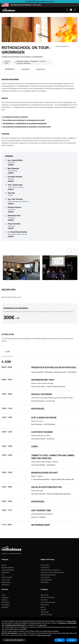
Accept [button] (72, 640)
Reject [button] (60, 640)
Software (4, 600)
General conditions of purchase (51, 570)
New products (6, 582)
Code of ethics (45, 577)
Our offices (44, 600)
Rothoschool (6, 602)
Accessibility (45, 582)
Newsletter (5, 607)
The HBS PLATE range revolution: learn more (40, 2)
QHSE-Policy (45, 612)
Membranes (5, 572)
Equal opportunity (46, 580)
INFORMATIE (10, 69)
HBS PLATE (5, 585)
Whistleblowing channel (48, 575)
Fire (3, 575)
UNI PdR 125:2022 (46, 615)
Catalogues (5, 597)
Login (3, 595)
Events (43, 607)
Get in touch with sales (48, 602)
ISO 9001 (44, 610)
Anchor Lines (6, 580)
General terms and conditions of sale (52, 572)
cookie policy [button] (42, 625)
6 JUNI (7, 352)
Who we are (44, 595)
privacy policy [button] (72, 621)
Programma (41, 69)
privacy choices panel (44, 635)
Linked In (11, 165)
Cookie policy (45, 568)
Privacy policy (45, 565)
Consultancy (6, 605)
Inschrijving (25, 69)
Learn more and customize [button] (14, 640)
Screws (4, 565)
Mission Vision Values (48, 597)
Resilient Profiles (7, 577)
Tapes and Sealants (8, 570)
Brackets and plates (8, 568)
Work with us (45, 605)
